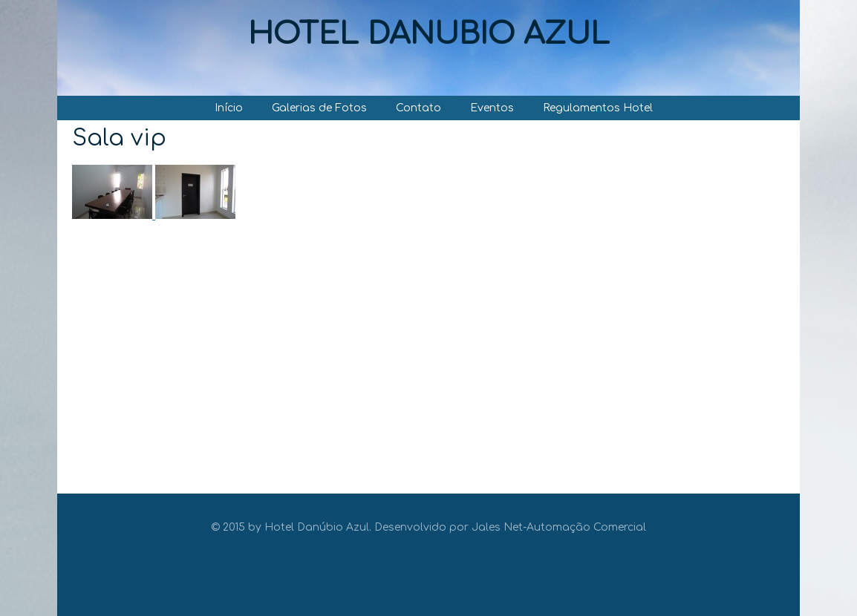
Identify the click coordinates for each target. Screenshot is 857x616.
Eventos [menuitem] (492, 108)
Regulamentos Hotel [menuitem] (598, 108)
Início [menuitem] (229, 108)
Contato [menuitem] (418, 108)
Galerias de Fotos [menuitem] (319, 108)
